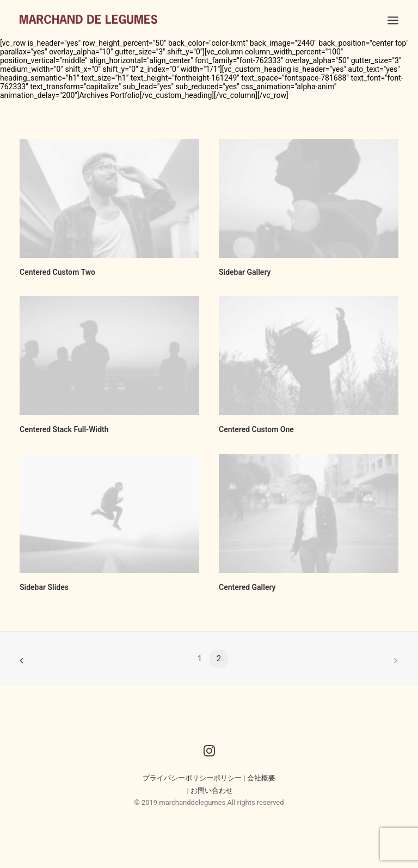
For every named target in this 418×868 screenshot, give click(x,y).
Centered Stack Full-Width (64, 429)
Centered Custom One (256, 429)
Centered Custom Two (57, 272)
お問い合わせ (212, 790)
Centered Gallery (247, 587)
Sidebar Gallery (245, 272)
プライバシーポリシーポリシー (192, 778)
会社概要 (261, 778)
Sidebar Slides (44, 587)
